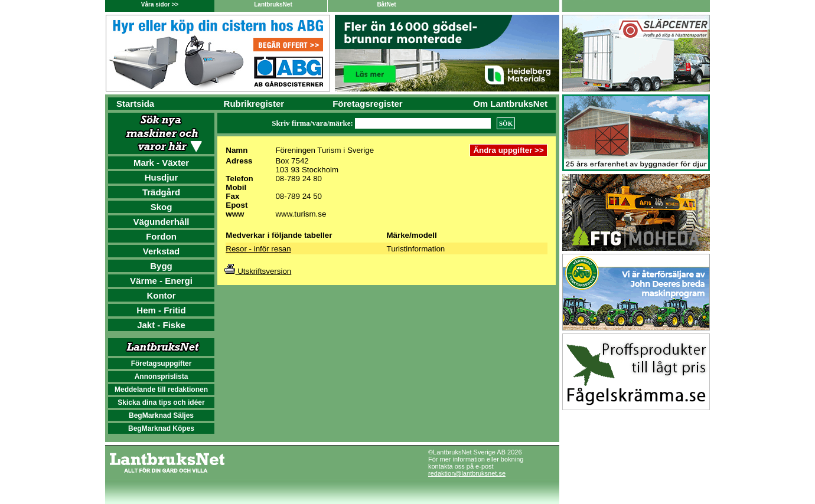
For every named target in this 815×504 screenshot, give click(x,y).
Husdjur (162, 177)
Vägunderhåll (161, 222)
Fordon (161, 236)
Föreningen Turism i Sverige (325, 150)
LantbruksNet (273, 4)
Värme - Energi (161, 281)
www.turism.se (301, 214)
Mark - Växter (161, 163)
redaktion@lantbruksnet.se (467, 473)
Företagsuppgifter (162, 364)
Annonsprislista (162, 377)
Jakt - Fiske (161, 325)
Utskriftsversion (258, 271)
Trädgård (161, 192)
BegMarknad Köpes (161, 428)
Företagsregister (367, 104)
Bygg (161, 266)
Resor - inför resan (258, 249)
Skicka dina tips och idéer (161, 402)
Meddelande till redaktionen (161, 390)
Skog (162, 207)
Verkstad (162, 251)
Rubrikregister (254, 104)
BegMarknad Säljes (161, 415)
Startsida (135, 104)
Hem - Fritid (161, 310)
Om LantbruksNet (510, 104)
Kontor (161, 295)
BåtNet (386, 4)
